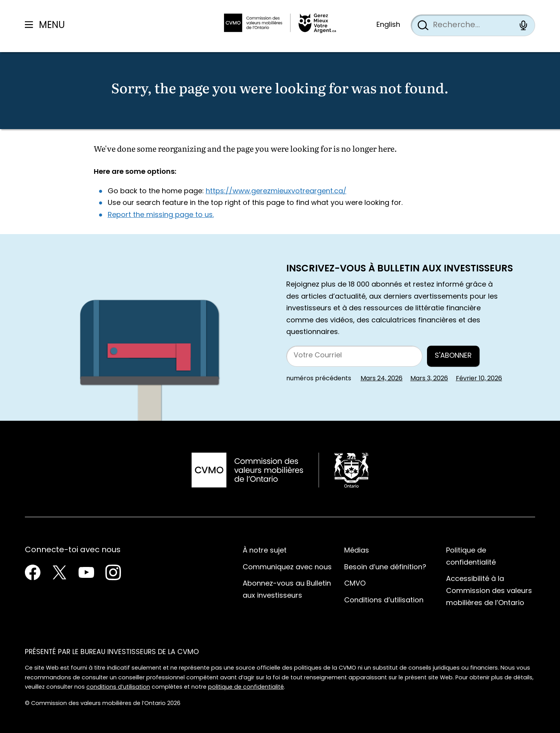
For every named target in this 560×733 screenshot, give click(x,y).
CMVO (355, 584)
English (388, 25)
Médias (357, 551)
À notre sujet (265, 551)
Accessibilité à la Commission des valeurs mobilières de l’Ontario (489, 591)
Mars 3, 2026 (429, 379)
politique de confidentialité (246, 687)
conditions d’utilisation (118, 687)
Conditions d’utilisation (384, 601)
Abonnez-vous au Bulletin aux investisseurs (287, 590)
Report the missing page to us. (161, 215)
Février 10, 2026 (479, 379)
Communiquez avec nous (287, 568)
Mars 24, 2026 (381, 379)
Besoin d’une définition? (385, 568)
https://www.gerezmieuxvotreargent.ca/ (276, 192)
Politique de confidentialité (471, 557)
